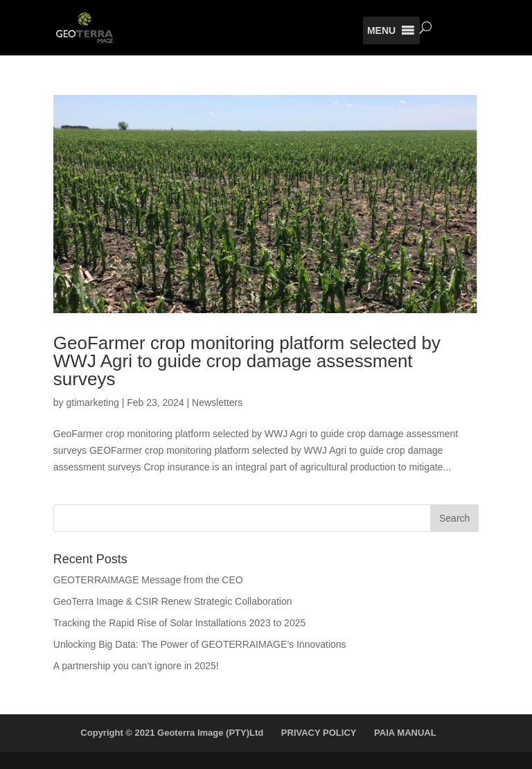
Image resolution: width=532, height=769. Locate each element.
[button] (381, 30)
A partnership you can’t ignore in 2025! (136, 666)
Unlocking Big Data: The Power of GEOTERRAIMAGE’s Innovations (200, 644)
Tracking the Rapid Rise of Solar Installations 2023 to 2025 (179, 623)
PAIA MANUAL (405, 733)
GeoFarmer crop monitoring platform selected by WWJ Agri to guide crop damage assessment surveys (247, 361)
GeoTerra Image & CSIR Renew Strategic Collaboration (173, 601)
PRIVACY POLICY (319, 733)
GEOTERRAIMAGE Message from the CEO (148, 580)
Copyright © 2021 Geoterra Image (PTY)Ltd (172, 733)
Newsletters (217, 403)
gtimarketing (92, 403)
